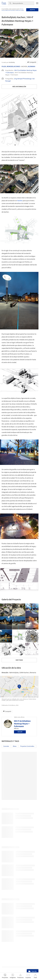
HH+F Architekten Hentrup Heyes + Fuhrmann (22, 724)
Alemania (32, 66)
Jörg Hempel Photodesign (23, 79)
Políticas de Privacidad (10, 10)
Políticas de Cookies (20, 10)
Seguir (20, 732)
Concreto (6, 746)
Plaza (4, 66)
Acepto (32, 10)
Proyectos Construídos (27, 746)
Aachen (20, 201)
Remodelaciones (14, 66)
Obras (15, 746)
